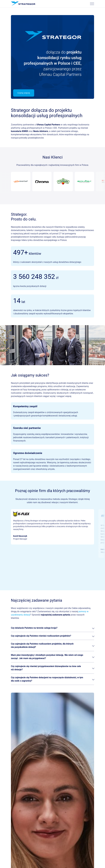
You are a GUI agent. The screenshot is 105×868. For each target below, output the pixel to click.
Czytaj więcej (24, 93)
